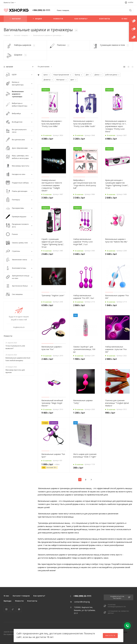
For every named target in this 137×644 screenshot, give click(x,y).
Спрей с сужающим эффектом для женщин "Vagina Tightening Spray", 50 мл (53, 243)
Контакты (105, 19)
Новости (58, 19)
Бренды (8, 601)
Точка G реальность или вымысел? (15, 347)
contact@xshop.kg (82, 602)
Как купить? (81, 19)
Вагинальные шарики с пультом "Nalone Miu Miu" (116, 240)
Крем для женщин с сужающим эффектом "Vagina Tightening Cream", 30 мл (117, 184)
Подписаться (19, 327)
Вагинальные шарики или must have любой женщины (18, 359)
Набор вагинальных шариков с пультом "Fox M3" (116, 349)
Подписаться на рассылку (120, 597)
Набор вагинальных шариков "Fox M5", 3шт (84, 297)
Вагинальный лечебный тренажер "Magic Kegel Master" (52, 403)
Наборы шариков (23, 45)
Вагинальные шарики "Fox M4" (117, 297)
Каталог (15, 19)
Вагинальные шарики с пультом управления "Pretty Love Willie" (52, 124)
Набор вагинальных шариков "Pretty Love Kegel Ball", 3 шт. (83, 242)
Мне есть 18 (110, 635)
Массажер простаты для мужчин (15, 371)
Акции (37, 19)
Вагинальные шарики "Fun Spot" (53, 455)
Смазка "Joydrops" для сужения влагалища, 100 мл (84, 349)
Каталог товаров (22, 35)
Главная (7, 35)
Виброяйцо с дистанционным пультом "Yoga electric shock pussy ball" (85, 184)
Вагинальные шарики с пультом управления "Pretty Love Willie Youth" (84, 124)
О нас (125, 19)
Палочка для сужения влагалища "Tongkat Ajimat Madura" (117, 403)
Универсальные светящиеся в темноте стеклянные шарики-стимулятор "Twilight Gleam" (52, 185)
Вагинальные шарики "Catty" (83, 402)
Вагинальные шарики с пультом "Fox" (52, 348)
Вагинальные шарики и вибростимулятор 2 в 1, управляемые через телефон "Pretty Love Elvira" (116, 126)
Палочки (61, 45)
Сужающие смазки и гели (112, 45)
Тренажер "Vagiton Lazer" (53, 295)
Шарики (18, 55)
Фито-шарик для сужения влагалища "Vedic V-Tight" (85, 455)
